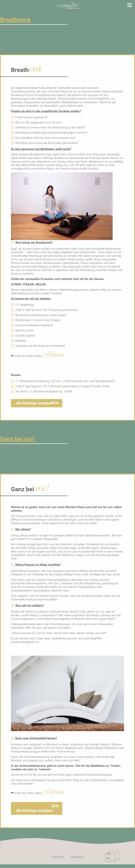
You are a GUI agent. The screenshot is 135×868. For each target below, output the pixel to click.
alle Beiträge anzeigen (34, 403)
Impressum (58, 857)
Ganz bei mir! (17, 439)
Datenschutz (77, 857)
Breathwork (15, 20)
